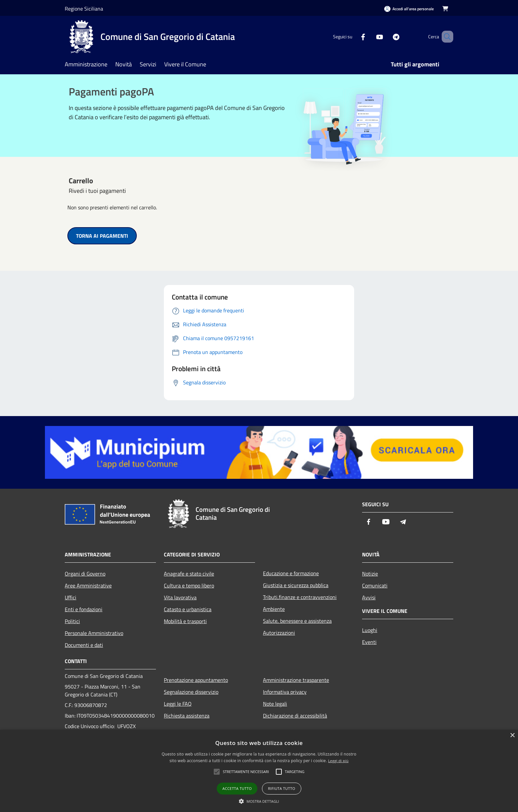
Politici (72, 621)
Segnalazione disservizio (191, 692)
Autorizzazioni (279, 633)
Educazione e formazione (291, 573)
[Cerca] (445, 37)
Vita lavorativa (180, 597)
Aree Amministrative (88, 585)
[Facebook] (353, 36)
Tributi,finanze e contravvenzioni (300, 597)
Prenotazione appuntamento (196, 680)
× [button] (512, 736)
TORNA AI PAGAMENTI (102, 236)
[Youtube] (370, 36)
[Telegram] (387, 36)
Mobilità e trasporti (185, 621)
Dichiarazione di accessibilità (295, 716)
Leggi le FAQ (178, 704)
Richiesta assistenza (187, 716)
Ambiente (274, 609)
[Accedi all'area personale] (409, 9)
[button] (259, 801)
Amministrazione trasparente (296, 680)
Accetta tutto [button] (237, 788)
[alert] (259, 771)
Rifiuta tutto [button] (281, 788)
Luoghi (370, 630)
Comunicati (375, 585)
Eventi (369, 642)
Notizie (370, 574)
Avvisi (369, 597)
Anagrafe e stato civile (189, 574)
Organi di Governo (85, 574)
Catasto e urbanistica (188, 609)
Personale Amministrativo (94, 633)
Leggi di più (338, 761)
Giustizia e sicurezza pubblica (296, 585)
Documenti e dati (84, 645)
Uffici (71, 597)
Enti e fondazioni (84, 609)
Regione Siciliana (84, 9)
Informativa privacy (285, 692)
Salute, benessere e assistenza (297, 621)
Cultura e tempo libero (189, 585)
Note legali (275, 704)
